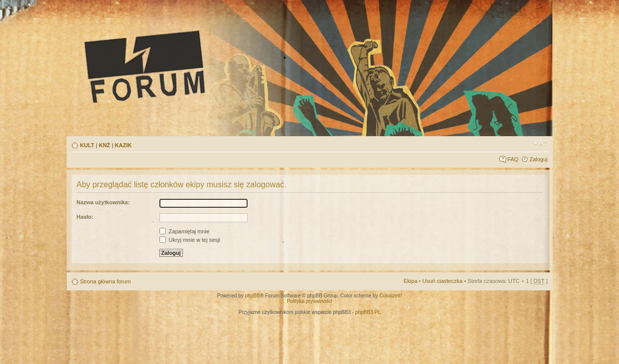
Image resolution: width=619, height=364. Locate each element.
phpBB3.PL (368, 312)
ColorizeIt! (391, 296)
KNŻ (105, 145)
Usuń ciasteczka (443, 281)
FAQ (513, 159)
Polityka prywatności (309, 301)
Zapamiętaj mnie (184, 231)
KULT (87, 145)
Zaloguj (538, 159)
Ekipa (410, 281)
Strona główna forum (106, 281)
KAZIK (123, 145)
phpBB (253, 296)
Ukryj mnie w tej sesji (190, 240)
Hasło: (85, 217)
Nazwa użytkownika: (103, 202)
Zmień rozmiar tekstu (541, 143)
